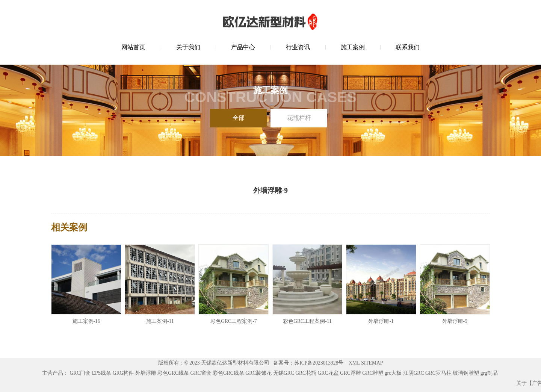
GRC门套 (80, 373)
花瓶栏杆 (299, 118)
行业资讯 (298, 47)
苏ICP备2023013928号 (319, 363)
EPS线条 (102, 373)
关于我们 (188, 47)
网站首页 (133, 47)
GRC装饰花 (258, 373)
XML (354, 363)
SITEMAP (372, 363)
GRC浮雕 (351, 373)
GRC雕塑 (373, 373)
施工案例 (353, 47)
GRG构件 (123, 373)
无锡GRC (284, 373)
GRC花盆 (328, 373)
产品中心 (243, 47)
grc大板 (393, 373)
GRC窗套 (201, 373)
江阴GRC (414, 373)
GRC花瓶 (306, 373)
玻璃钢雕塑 (466, 373)
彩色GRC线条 (173, 373)
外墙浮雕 (146, 373)
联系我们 (408, 47)
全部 (239, 118)
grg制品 (489, 373)
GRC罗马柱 (438, 373)
